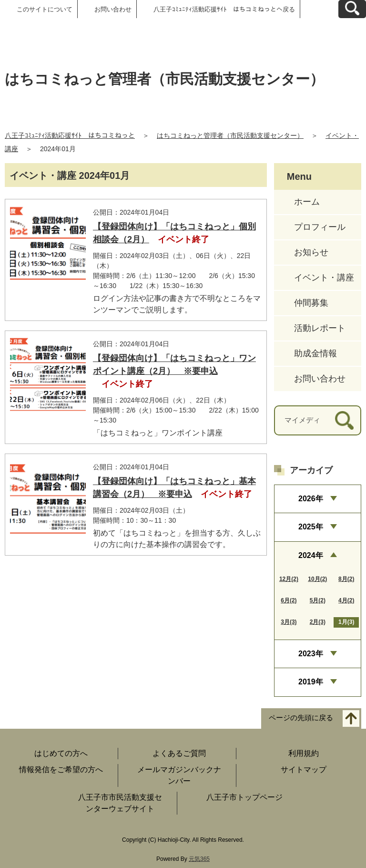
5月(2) (318, 600)
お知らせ (311, 252)
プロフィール (320, 227)
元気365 (199, 859)
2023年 (311, 654)
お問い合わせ (113, 9)
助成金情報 (315, 353)
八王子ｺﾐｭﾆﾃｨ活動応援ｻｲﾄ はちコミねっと (70, 135)
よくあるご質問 (179, 753)
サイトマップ (304, 770)
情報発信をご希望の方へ (61, 770)
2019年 (311, 682)
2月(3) (318, 622)
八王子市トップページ (244, 797)
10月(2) (317, 579)
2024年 (311, 555)
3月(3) (289, 622)
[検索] (344, 420)
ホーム (307, 202)
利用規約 (304, 753)
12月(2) (289, 579)
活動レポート (320, 328)
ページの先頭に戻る (301, 718)
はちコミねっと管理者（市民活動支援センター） (230, 135)
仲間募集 (311, 303)
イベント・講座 (324, 278)
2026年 (311, 499)
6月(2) (289, 600)
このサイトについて (45, 9)
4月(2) (346, 600)
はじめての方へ (61, 753)
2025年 (311, 527)
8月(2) (346, 579)
